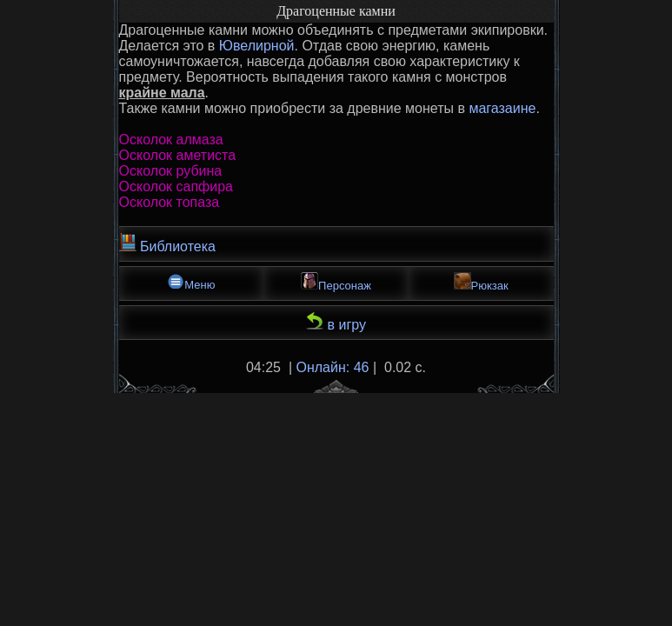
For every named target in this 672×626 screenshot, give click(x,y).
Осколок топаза (170, 202)
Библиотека (167, 243)
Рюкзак (481, 282)
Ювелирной (257, 46)
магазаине (502, 108)
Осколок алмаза (171, 140)
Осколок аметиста (178, 155)
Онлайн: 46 (333, 367)
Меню (191, 282)
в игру (336, 322)
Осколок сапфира (176, 186)
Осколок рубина (171, 171)
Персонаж (336, 282)
